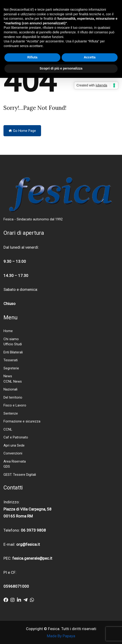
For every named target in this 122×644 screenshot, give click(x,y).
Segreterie (11, 368)
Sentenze (11, 413)
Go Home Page (22, 131)
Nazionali (10, 389)
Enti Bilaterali (13, 352)
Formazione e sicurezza (22, 421)
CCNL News (13, 381)
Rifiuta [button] (32, 57)
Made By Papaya (61, 636)
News (8, 376)
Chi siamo (11, 339)
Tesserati (11, 360)
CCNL (8, 429)
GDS (7, 466)
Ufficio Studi (13, 344)
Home (8, 331)
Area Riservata (15, 461)
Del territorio (13, 397)
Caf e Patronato (16, 437)
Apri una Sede (14, 445)
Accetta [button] (90, 57)
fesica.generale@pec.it (32, 558)
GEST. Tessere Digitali (20, 475)
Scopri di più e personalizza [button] (61, 68)
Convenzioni (13, 453)
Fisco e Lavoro (15, 405)
